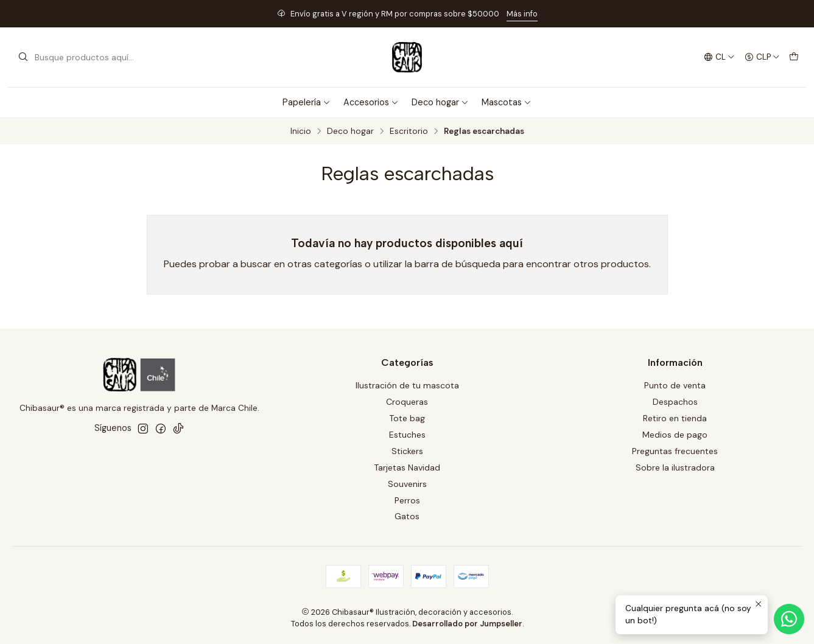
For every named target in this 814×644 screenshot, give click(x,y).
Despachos (675, 402)
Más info (522, 14)
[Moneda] (762, 57)
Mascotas (507, 102)
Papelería (307, 102)
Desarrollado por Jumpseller (467, 624)
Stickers (407, 451)
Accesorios (371, 102)
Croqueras (407, 402)
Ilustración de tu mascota (407, 385)
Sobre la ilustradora (675, 467)
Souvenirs (407, 484)
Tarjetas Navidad (407, 467)
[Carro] (794, 57)
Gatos (407, 516)
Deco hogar (440, 102)
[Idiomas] (719, 57)
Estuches (407, 435)
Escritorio (409, 131)
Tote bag (407, 418)
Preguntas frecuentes (675, 451)
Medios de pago (675, 435)
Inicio (301, 131)
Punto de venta (675, 385)
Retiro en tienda (675, 418)
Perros (407, 500)
